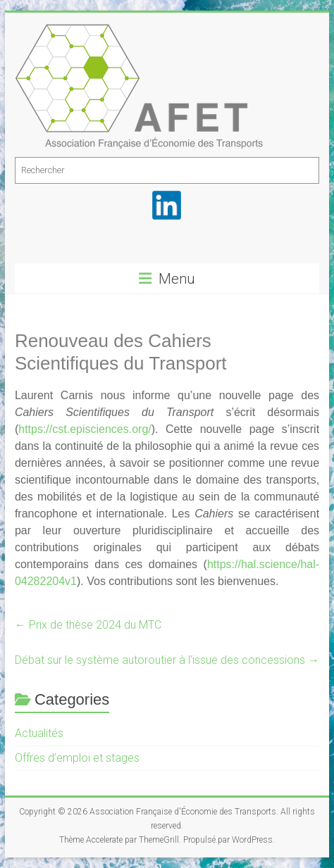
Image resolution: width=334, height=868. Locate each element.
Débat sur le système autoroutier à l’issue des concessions (167, 660)
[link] (85, 429)
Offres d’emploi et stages (77, 758)
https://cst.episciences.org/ (85, 429)
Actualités (39, 733)
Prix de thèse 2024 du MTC (88, 625)
